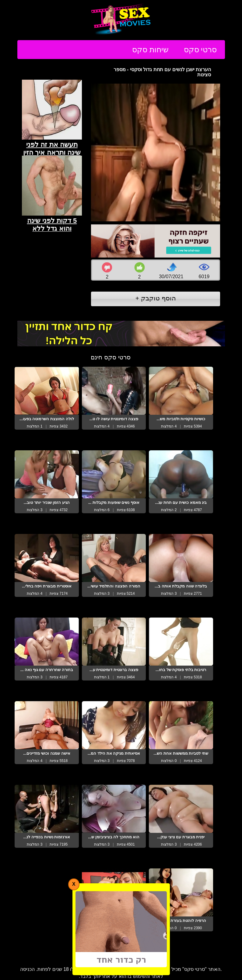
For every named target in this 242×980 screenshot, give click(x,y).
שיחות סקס (150, 50)
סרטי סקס (200, 50)
